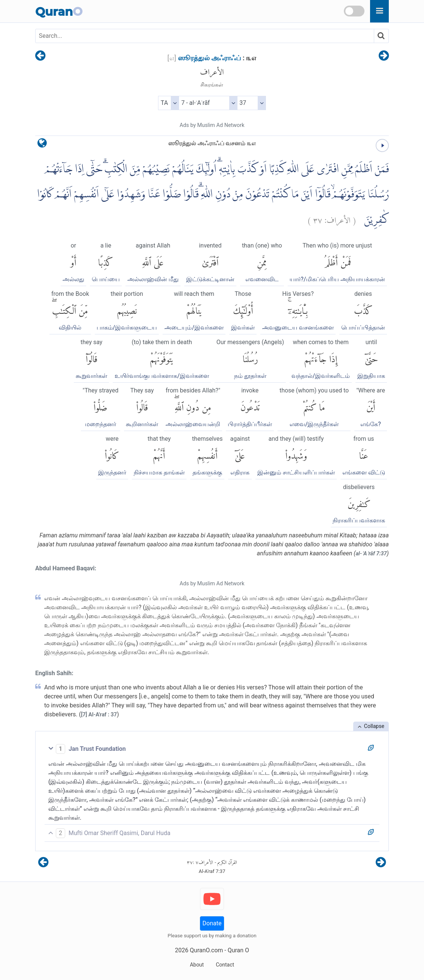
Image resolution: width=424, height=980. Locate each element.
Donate (212, 923)
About (197, 965)
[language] (42, 145)
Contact (225, 965)
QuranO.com (206, 950)
